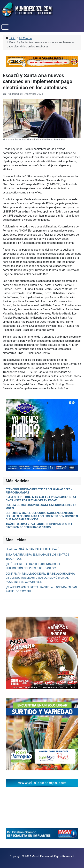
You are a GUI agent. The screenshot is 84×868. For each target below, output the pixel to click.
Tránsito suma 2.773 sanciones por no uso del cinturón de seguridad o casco (39, 526)
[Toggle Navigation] (5, 27)
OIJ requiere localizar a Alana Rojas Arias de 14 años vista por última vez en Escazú (41, 499)
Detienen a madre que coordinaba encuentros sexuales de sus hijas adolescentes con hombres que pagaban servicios (42, 516)
